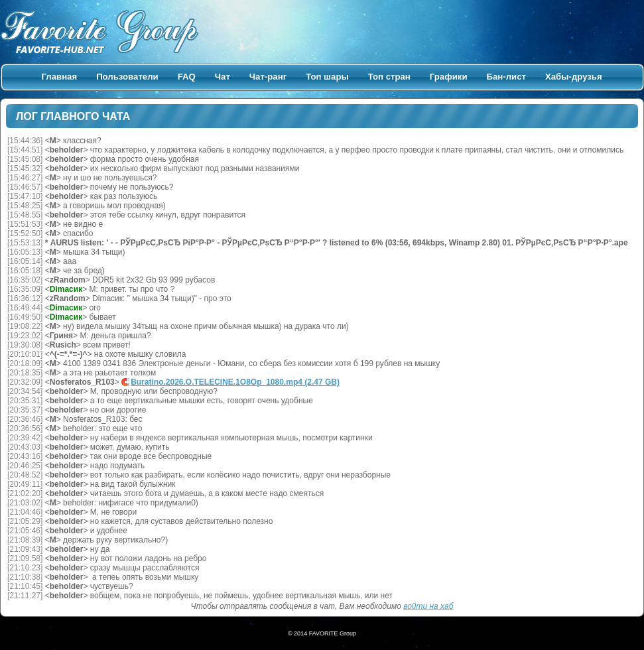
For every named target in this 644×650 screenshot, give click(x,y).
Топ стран (389, 77)
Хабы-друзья (574, 77)
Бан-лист (506, 77)
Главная (60, 77)
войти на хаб (428, 606)
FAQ (187, 77)
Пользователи (127, 77)
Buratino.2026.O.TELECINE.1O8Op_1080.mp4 (235, 382)
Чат (223, 77)
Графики (449, 77)
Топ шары (327, 77)
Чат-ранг (268, 77)
